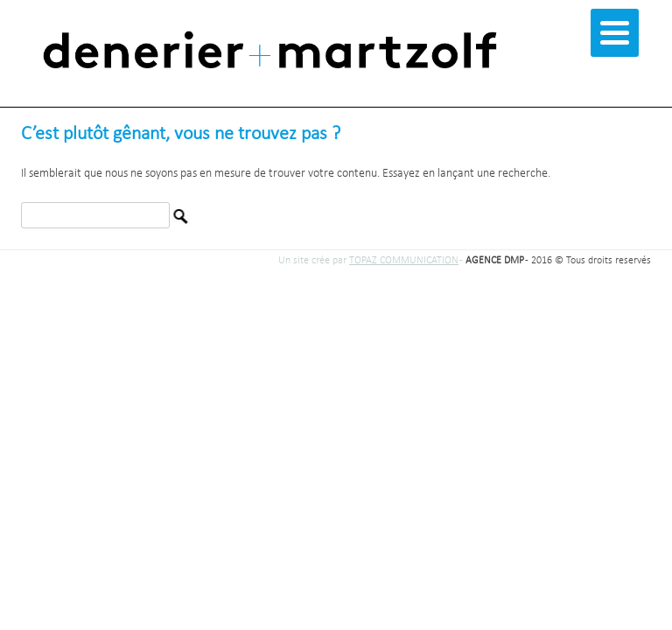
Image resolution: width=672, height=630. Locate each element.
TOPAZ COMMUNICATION (404, 261)
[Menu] (615, 33)
